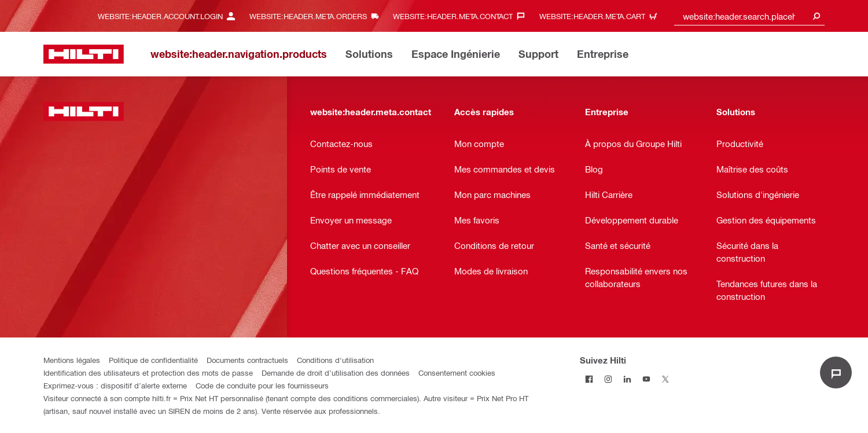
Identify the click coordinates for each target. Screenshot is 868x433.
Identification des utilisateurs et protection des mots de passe (148, 373)
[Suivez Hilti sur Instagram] (608, 379)
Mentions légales (72, 360)
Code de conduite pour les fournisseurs (262, 385)
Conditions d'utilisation (335, 360)
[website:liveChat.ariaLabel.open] (836, 373)
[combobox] (749, 16)
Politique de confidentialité (153, 360)
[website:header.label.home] (84, 54)
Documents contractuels (247, 360)
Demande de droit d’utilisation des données (336, 373)
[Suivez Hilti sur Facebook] (589, 379)
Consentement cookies (457, 373)
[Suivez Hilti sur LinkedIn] (628, 379)
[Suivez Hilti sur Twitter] (666, 379)
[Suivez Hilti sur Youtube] (647, 379)
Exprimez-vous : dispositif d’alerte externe (115, 385)
